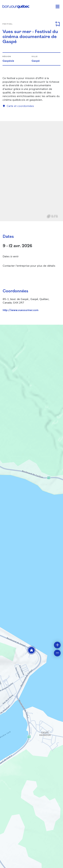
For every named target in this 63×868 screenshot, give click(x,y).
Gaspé (36, 61)
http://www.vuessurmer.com (21, 310)
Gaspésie (8, 61)
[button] (31, 650)
